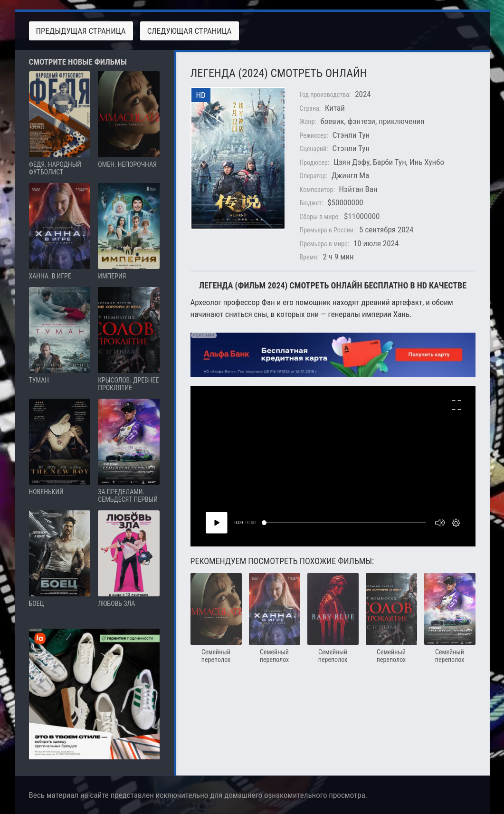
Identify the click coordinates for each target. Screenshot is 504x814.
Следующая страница (190, 31)
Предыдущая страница (81, 31)
